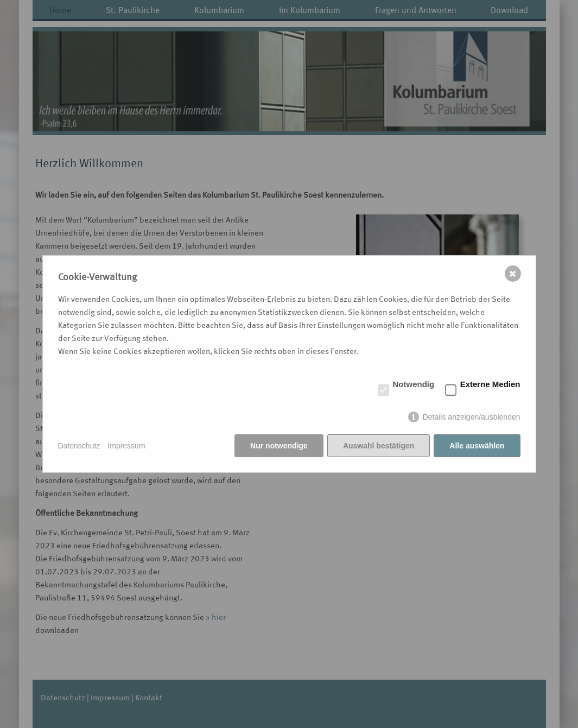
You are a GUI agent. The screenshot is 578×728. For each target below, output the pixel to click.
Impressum (126, 446)
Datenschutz (79, 446)
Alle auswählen (477, 446)
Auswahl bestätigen (379, 446)
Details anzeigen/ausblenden (472, 417)
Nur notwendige (279, 446)
